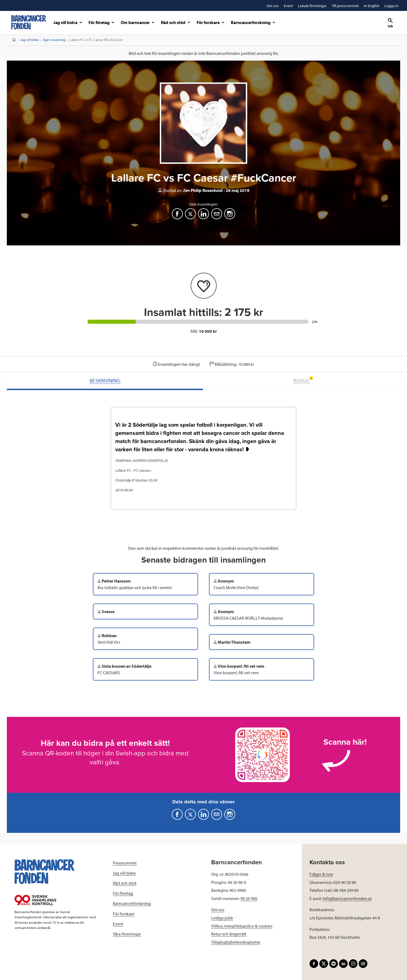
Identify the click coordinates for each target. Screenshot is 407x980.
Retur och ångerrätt (229, 934)
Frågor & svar (321, 874)
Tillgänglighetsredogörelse (236, 942)
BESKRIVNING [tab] (105, 380)
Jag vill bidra (30, 40)
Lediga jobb (222, 918)
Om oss (218, 910)
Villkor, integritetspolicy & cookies (242, 926)
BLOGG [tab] (303, 380)
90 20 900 (249, 898)
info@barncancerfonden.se (347, 898)
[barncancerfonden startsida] (29, 22)
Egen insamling (54, 40)
